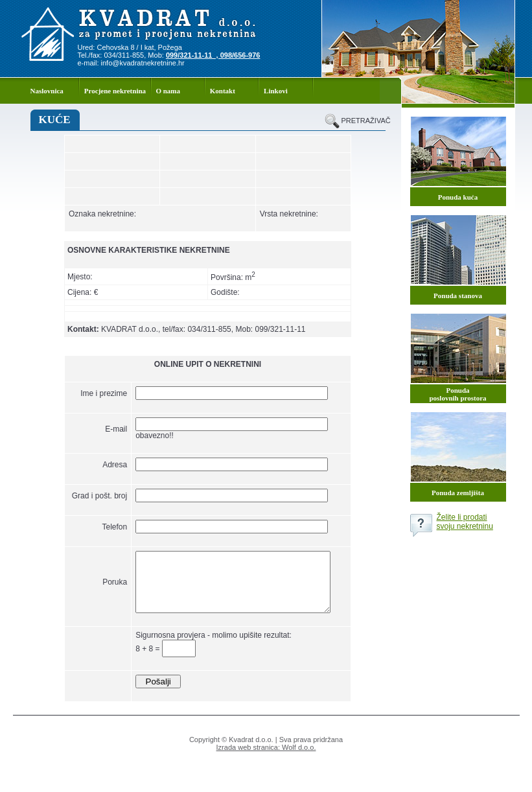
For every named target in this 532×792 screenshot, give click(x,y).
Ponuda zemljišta (458, 493)
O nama (168, 91)
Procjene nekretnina (115, 91)
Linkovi (276, 91)
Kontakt (223, 91)
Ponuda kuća (458, 197)
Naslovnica (47, 91)
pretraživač (364, 121)
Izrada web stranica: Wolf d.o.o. (266, 763)
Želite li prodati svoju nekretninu (465, 522)
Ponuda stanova (458, 296)
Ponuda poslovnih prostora (457, 394)
